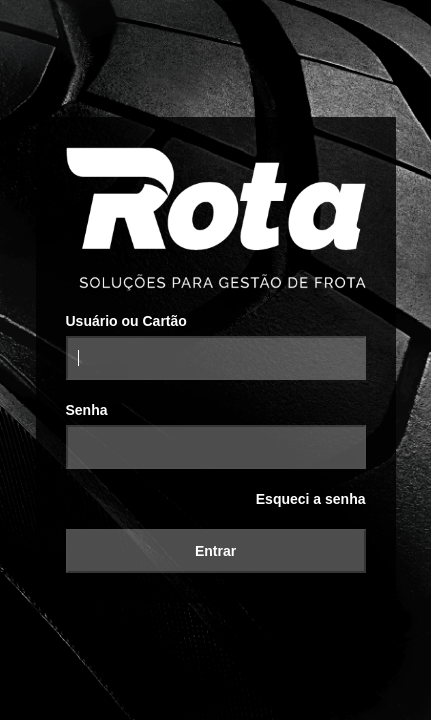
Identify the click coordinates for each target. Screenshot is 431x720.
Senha (87, 410)
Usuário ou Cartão (126, 321)
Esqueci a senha (311, 499)
